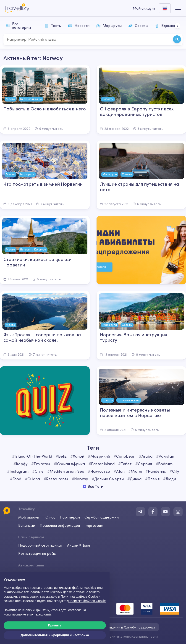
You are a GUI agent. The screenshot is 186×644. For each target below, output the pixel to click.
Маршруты (109, 26)
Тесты (53, 26)
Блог (87, 545)
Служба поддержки (102, 517)
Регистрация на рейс (37, 553)
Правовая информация (60, 525)
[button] (177, 26)
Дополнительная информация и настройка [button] (55, 635)
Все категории (18, 26)
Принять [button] (55, 625)
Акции (73, 545)
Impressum (94, 525)
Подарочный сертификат (40, 545)
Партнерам (70, 517)
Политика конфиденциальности (132, 636)
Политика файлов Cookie (87, 601)
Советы (138, 26)
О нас (50, 517)
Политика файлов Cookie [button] (80, 597)
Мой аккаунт (30, 517)
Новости (79, 26)
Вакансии (27, 525)
